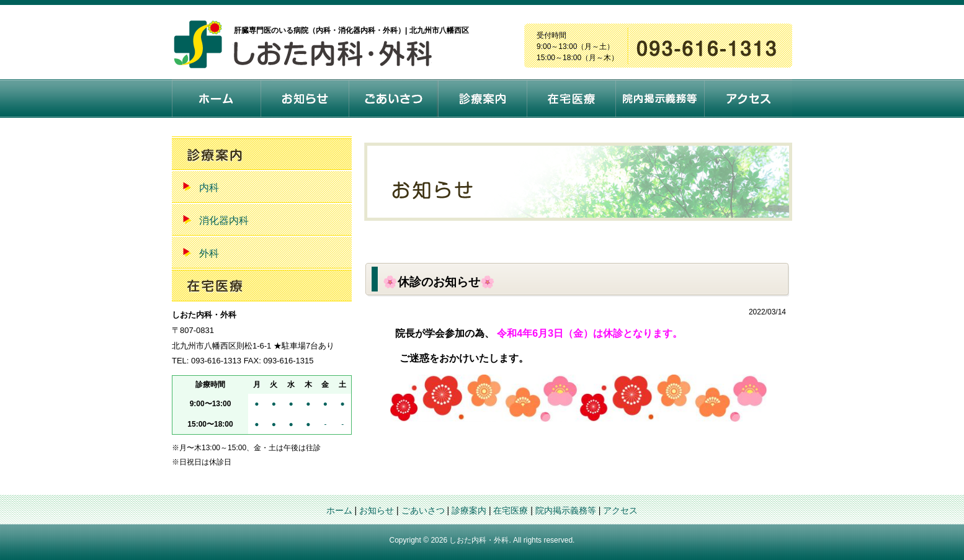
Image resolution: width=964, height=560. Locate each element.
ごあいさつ (423, 510)
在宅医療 (511, 510)
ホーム (339, 510)
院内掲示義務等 (566, 510)
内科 (209, 188)
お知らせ (377, 510)
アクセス (620, 510)
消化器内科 (224, 220)
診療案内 (469, 510)
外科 (209, 253)
